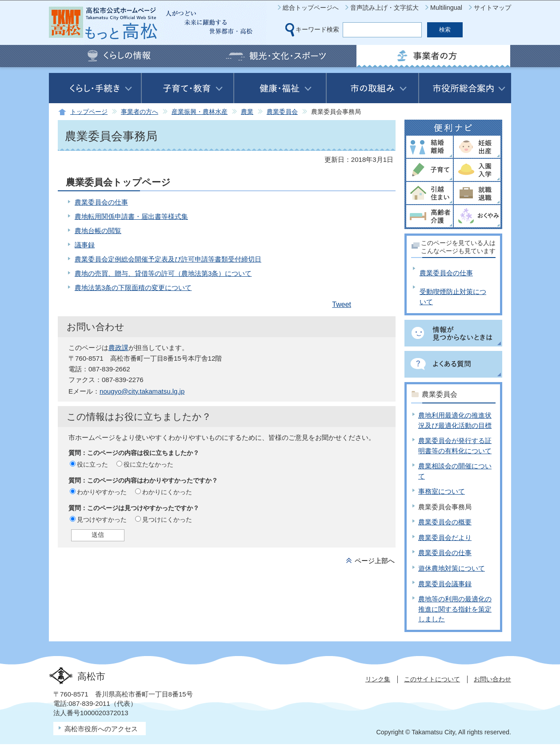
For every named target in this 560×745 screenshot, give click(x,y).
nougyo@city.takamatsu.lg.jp (142, 391)
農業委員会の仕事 (101, 202)
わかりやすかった (102, 492)
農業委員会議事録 (445, 584)
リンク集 (378, 679)
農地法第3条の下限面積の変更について (133, 288)
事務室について (442, 491)
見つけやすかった (102, 519)
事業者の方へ (140, 112)
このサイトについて (432, 679)
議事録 (85, 245)
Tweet (342, 304)
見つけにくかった (167, 519)
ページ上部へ (375, 561)
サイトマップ (492, 8)
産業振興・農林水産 (200, 112)
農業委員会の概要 (445, 522)
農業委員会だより (445, 538)
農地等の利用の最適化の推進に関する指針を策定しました (455, 609)
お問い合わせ (492, 679)
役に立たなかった (148, 464)
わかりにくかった (167, 492)
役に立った (92, 464)
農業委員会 (282, 112)
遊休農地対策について (452, 568)
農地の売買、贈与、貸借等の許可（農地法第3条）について (163, 273)
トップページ (89, 112)
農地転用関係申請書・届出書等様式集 (131, 216)
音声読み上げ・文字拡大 (384, 8)
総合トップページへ (311, 8)
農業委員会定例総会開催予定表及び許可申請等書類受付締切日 (168, 259)
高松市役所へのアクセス (101, 729)
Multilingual (446, 8)
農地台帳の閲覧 (98, 231)
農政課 (118, 348)
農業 (247, 112)
